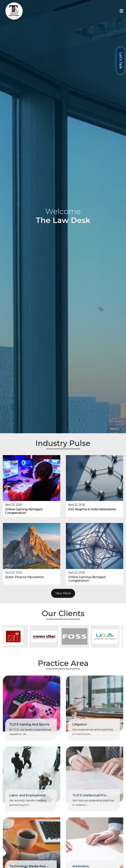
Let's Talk (121, 61)
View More (63, 572)
